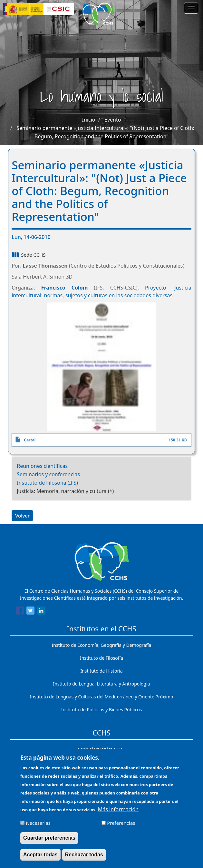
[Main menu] (191, 8)
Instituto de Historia (101, 671)
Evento (113, 120)
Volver (22, 516)
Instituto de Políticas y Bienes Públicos (102, 710)
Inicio (89, 120)
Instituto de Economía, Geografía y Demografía (102, 645)
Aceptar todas (40, 859)
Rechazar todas (84, 859)
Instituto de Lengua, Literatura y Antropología (102, 684)
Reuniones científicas (42, 466)
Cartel (30, 440)
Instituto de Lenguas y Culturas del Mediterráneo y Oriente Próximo (102, 697)
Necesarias (38, 827)
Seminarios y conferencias (48, 474)
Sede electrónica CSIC (101, 749)
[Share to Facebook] (20, 612)
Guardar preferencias (49, 842)
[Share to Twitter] (30, 612)
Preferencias (121, 827)
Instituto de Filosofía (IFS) (47, 483)
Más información (118, 814)
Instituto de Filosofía (101, 658)
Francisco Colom (65, 288)
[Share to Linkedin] (41, 612)
